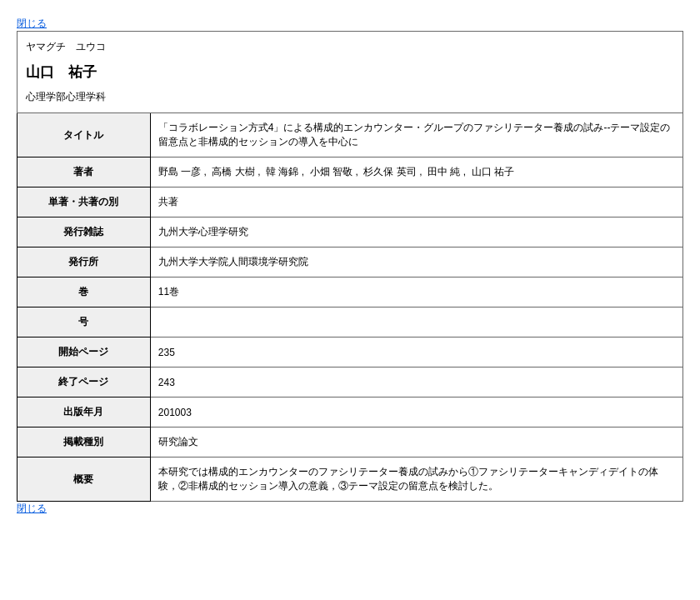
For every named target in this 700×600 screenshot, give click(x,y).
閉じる (32, 23)
